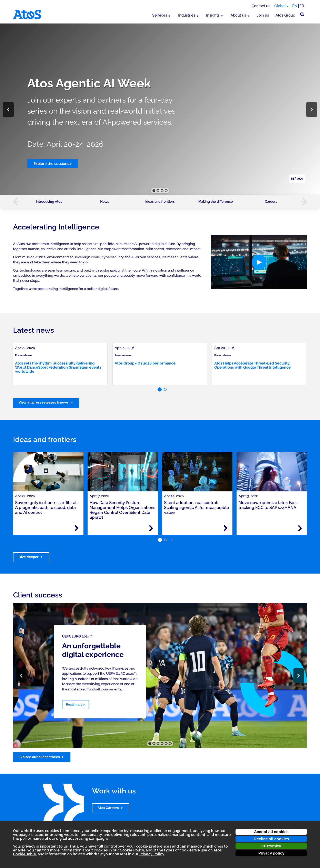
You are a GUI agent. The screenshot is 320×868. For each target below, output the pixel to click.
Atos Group (285, 15)
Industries (187, 15)
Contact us (261, 6)
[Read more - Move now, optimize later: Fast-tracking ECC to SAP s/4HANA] (300, 528)
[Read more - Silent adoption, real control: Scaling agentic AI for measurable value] (226, 528)
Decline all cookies (271, 839)
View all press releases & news (44, 402)
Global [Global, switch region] (280, 6)
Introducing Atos (49, 202)
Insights (213, 15)
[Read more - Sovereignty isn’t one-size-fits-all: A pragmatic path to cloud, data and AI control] (77, 528)
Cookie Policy (132, 850)
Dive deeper (29, 557)
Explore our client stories (39, 757)
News (105, 202)
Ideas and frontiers (160, 202)
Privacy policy (271, 853)
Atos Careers (108, 808)
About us (238, 15)
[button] (8, 110)
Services (160, 15)
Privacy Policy (152, 854)
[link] (60, 364)
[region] (160, 109)
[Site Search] (302, 15)
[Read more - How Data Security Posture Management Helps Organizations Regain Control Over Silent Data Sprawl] (151, 528)
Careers (271, 202)
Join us (263, 15)
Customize (271, 846)
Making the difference (216, 202)
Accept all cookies (271, 832)
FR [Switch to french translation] (302, 6)
